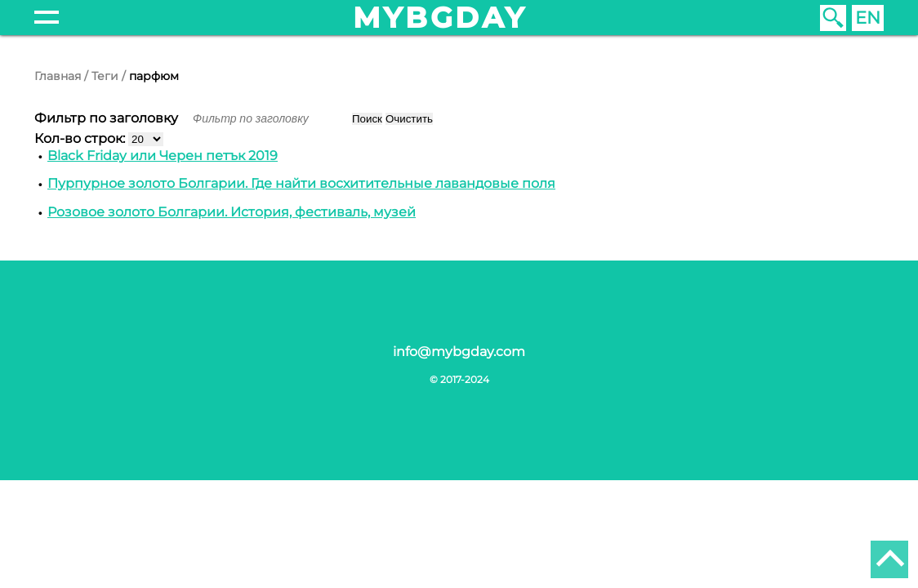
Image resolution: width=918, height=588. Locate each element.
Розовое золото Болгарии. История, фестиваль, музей (232, 212)
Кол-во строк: (81, 138)
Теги (105, 76)
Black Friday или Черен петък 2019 (163, 156)
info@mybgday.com (459, 352)
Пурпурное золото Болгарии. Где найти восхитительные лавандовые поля (301, 183)
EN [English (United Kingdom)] (868, 18)
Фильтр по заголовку (108, 118)
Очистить (409, 119)
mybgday (440, 18)
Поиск (367, 119)
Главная (58, 76)
